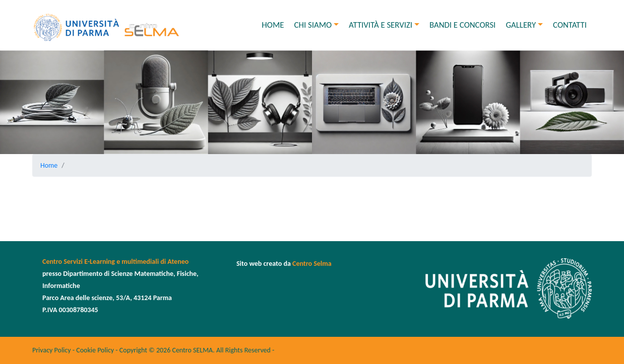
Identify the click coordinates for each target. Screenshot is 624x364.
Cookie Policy (95, 350)
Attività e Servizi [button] (381, 25)
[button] (339, 25)
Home (273, 25)
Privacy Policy (52, 350)
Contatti (570, 25)
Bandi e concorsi (462, 25)
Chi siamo (313, 25)
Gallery (521, 25)
